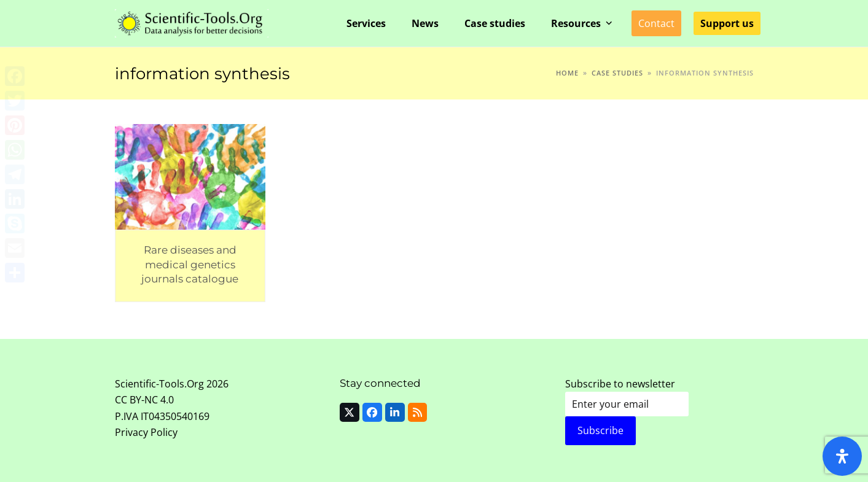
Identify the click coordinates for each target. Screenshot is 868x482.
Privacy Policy (146, 432)
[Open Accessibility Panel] (842, 456)
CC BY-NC (136, 400)
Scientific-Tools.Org (159, 384)
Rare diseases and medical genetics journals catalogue (190, 264)
